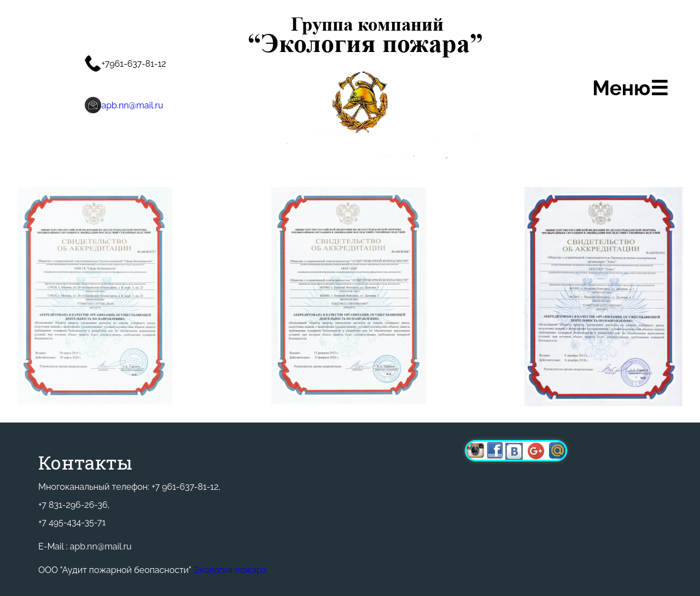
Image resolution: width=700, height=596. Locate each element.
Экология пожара (230, 570)
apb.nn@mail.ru (132, 105)
